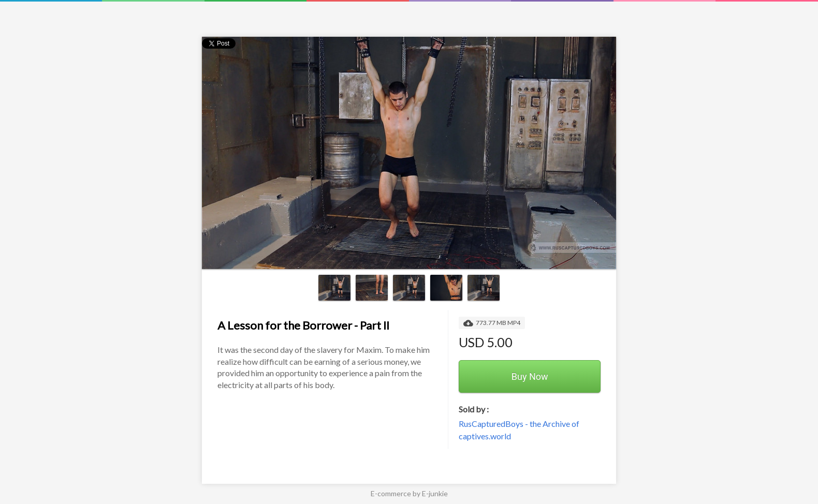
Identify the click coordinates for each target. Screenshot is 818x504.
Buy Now (530, 376)
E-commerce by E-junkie (409, 493)
